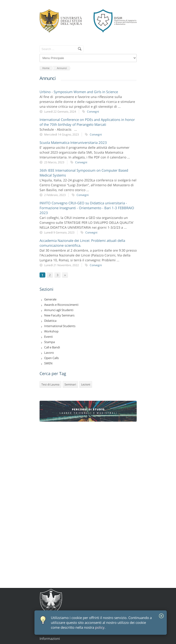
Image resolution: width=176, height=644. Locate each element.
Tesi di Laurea (50, 384)
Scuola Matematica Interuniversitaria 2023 (73, 142)
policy (100, 627)
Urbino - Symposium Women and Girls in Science (79, 92)
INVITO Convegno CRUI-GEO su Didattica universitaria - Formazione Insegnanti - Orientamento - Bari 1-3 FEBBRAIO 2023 (87, 208)
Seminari (70, 384)
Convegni (93, 112)
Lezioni (86, 384)
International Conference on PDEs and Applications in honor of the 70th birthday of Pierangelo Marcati (87, 122)
